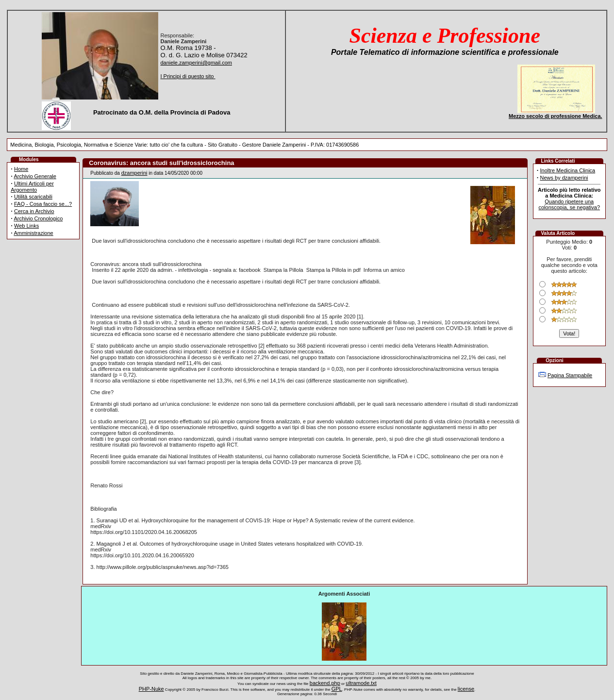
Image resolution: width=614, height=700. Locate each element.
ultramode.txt (361, 683)
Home (21, 169)
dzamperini (134, 173)
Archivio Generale (35, 176)
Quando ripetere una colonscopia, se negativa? (569, 204)
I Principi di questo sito (188, 76)
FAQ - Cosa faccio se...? (43, 204)
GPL (337, 689)
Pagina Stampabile (570, 375)
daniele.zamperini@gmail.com (196, 63)
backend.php (325, 683)
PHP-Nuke (151, 689)
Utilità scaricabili (33, 197)
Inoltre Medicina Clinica (567, 170)
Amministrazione (33, 233)
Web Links (26, 226)
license (466, 689)
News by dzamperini (564, 178)
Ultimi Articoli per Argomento (32, 187)
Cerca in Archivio (34, 211)
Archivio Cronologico (38, 218)
